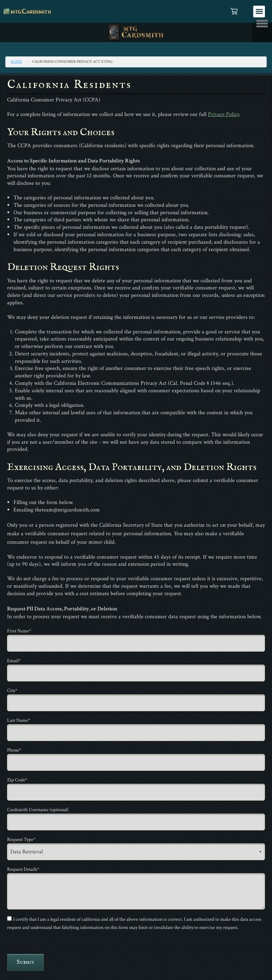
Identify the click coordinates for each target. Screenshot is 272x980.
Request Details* (23, 869)
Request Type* (21, 840)
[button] (259, 12)
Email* (14, 661)
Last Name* (19, 720)
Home (16, 62)
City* (12, 691)
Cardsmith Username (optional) (38, 810)
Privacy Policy (223, 114)
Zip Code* (17, 780)
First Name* (19, 631)
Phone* (14, 750)
